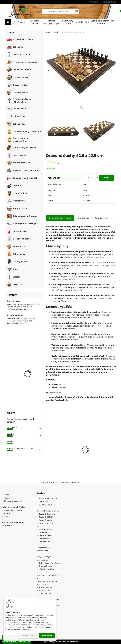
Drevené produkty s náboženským (19, 101)
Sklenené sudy (17, 246)
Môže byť (10, 434)
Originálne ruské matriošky (23, 178)
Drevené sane (16, 109)
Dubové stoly (16, 116)
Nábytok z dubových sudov (23, 170)
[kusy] (89, 178)
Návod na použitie (15, 315)
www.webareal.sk (70, 642)
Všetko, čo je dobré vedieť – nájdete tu (102, 22)
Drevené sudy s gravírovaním (24, 131)
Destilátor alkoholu (19, 55)
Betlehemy (15, 47)
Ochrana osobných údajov (51, 22)
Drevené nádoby (18, 85)
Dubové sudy (16, 124)
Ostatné (14, 186)
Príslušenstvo (16, 201)
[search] (76, 11)
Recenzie (22, 22)
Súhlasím (47, 636)
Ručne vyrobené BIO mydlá (23, 224)
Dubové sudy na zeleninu (22, 148)
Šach (12, 269)
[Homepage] (8, 22)
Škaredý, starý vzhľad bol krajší (20, 448)
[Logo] (21, 11)
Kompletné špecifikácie (60, 218)
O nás (14, 22)
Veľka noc (15, 285)
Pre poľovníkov (17, 193)
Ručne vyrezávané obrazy (22, 216)
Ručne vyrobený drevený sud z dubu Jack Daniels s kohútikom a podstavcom (99, 454)
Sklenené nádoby (18, 239)
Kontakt (79, 22)
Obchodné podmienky (35, 22)
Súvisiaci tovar (104, 218)
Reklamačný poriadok (68, 22)
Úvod (48, 32)
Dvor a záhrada (17, 155)
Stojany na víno (17, 262)
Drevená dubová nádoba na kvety (27, 366)
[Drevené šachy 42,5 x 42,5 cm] (81, 71)
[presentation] (49, 71)
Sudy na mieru (13, 301)
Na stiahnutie (83, 218)
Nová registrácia (109, 2)
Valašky (14, 277)
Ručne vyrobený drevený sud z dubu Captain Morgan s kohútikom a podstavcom (62, 454)
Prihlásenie (94, 2)
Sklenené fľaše (17, 231)
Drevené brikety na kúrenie (22, 62)
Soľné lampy (16, 254)
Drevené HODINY (17, 77)
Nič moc (10, 441)
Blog (87, 22)
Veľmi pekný (12, 427)
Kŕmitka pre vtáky (18, 163)
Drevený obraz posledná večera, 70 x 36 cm (30, 389)
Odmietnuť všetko (28, 636)
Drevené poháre (17, 93)
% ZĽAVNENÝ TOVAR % (20, 39)
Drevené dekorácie (19, 70)
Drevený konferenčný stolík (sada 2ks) (29, 342)
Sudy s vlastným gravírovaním (18, 140)
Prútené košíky (17, 208)
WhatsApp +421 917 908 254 (17, 641)
